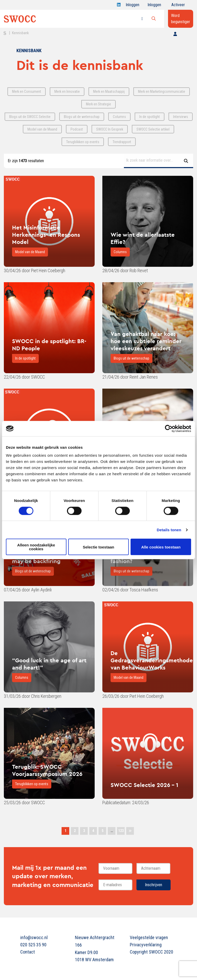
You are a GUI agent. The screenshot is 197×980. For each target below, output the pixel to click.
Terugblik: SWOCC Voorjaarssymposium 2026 (47, 770)
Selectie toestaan (99, 547)
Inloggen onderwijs (155, 6)
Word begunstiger (181, 19)
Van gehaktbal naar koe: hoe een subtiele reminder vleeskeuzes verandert (146, 341)
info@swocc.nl (34, 937)
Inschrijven (154, 885)
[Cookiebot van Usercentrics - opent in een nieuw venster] (169, 428)
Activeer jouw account (178, 6)
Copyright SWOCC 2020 (151, 952)
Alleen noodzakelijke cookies (36, 547)
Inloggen (132, 6)
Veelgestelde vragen (149, 937)
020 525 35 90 (33, 945)
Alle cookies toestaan (161, 547)
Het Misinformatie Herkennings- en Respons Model (46, 235)
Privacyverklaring (146, 945)
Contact (28, 952)
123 (121, 831)
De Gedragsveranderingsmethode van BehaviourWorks (152, 660)
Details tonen (169, 530)
